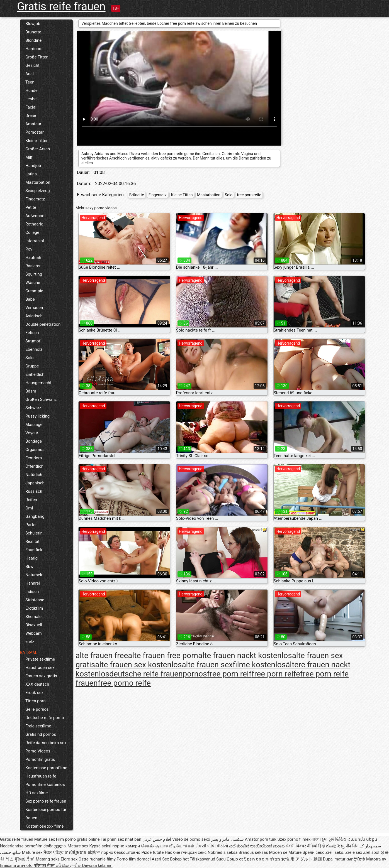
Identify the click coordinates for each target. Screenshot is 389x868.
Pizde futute (152, 852)
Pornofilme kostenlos (45, 784)
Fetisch (32, 333)
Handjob (33, 166)
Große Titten (37, 57)
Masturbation (38, 182)
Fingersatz (35, 199)
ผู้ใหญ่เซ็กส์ (25, 859)
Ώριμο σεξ (237, 859)
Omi (29, 508)
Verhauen (34, 308)
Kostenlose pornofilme (46, 768)
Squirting (34, 274)
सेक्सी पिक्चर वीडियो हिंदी (305, 846)
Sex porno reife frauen (46, 801)
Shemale (33, 617)
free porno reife (124, 683)
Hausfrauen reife (41, 776)
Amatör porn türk (261, 839)
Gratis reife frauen (61, 7)
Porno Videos (38, 751)
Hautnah (33, 258)
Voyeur (32, 433)
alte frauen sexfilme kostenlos (234, 665)
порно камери (126, 846)
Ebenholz (34, 349)
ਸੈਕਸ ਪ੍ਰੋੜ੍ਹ (54, 852)
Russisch (34, 491)
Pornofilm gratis (40, 759)
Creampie (34, 291)
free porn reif (229, 674)
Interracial (35, 241)
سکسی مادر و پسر (228, 839)
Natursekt (34, 575)
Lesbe (31, 99)
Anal (30, 74)
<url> (30, 642)
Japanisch (35, 483)
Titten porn (36, 701)
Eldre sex (70, 859)
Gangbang (35, 516)
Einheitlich (35, 374)
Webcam (34, 633)
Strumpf (33, 341)
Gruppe (32, 366)
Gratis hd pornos (41, 734)
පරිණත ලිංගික (69, 865)
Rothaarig (34, 224)
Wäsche (33, 283)
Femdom (34, 458)
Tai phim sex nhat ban (121, 839)
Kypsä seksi (101, 846)
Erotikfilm (34, 608)
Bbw (29, 567)
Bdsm (31, 391)
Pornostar (35, 132)
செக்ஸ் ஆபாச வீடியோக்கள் (168, 846)
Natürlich (34, 475)
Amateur (33, 124)
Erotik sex (34, 693)
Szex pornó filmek (294, 839)
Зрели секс (314, 852)
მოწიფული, (56, 846)
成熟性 (95, 852)
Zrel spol (372, 852)
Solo (30, 358)
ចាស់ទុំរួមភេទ (76, 852)
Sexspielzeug (38, 191)
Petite (31, 207)
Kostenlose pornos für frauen (46, 814)
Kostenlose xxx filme (44, 826)
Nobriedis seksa (223, 852)
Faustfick (34, 550)
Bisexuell (34, 625)
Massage (34, 425)
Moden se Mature (286, 852)
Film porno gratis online (78, 839)
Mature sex (45, 839)
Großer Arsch (38, 149)
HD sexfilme (37, 793)
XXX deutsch (37, 684)
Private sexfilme (40, 659)
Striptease (35, 600)
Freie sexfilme (38, 726)
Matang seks (48, 859)
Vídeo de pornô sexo (191, 839)
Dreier (31, 116)
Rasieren (33, 266)
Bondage (34, 441)
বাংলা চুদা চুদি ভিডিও (329, 839)
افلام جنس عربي (157, 839)
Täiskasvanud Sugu (208, 859)
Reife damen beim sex (46, 743)
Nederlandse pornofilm (21, 846)
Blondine (33, 40)
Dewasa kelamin (97, 865)
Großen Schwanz (41, 399)
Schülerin (34, 533)
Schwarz (33, 408)
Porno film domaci (134, 859)
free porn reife (249, 195)
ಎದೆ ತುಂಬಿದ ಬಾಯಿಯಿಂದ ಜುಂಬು (257, 846)
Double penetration (43, 324)
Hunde (31, 90)
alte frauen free (102, 655)
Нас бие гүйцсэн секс (186, 852)
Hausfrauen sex (40, 668)
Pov (29, 249)
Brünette (33, 32)
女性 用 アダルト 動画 (302, 859)
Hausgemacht (38, 383)
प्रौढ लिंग (352, 846)
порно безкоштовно (121, 852)
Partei (31, 525)
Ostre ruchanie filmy (97, 859)
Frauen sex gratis (41, 676)
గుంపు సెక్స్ (336, 846)
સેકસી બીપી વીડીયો (212, 846)
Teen (30, 82)
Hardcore (34, 49)
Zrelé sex (354, 852)
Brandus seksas (254, 852)
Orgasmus (35, 450)
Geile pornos (37, 709)
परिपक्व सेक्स (45, 865)
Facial (31, 107)
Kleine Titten (37, 141)
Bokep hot (179, 859)
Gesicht (32, 65)
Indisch (32, 592)
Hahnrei (33, 583)
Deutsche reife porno (45, 718)
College (32, 232)
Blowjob (33, 24)
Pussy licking (37, 416)
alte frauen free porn (163, 655)
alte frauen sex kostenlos (138, 665)
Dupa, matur (335, 859)
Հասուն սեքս (362, 839)
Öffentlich (34, 466)
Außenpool (35, 216)
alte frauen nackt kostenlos (245, 655)
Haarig (31, 558)
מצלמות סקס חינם (263, 859)
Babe (30, 299)
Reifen (31, 500)
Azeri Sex (161, 859)
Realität (32, 541)
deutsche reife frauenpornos (158, 674)
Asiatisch (34, 316)
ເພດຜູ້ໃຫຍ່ (356, 859)
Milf (29, 157)
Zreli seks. (335, 852)
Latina (31, 174)
